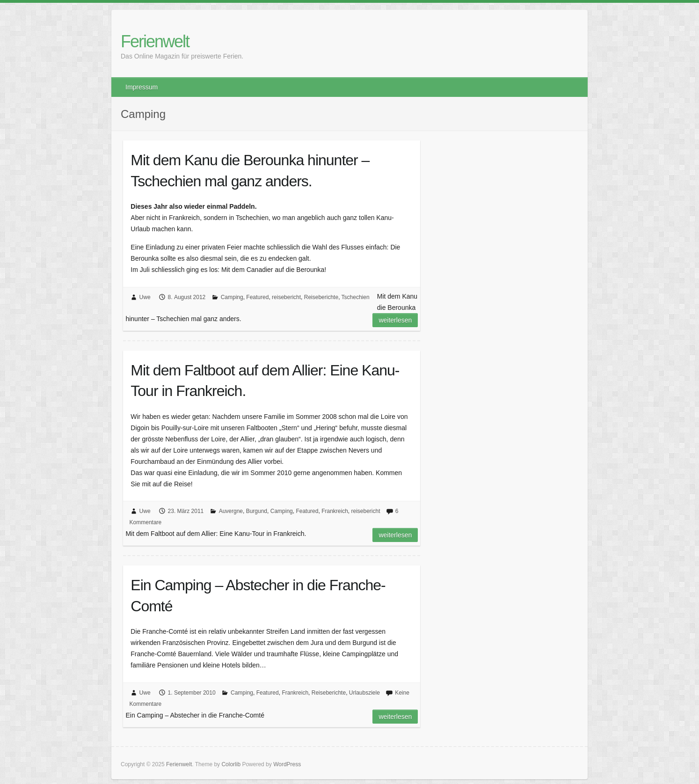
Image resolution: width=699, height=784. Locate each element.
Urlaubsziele (364, 693)
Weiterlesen (395, 320)
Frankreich (335, 511)
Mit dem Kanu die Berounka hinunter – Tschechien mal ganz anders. (250, 171)
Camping (232, 297)
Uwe (145, 297)
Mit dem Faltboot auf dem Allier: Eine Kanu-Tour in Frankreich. (265, 381)
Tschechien (356, 297)
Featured (257, 297)
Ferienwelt (155, 41)
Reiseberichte (321, 297)
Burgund (257, 511)
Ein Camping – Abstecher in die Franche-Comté (258, 596)
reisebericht (286, 297)
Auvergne (231, 511)
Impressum (142, 87)
